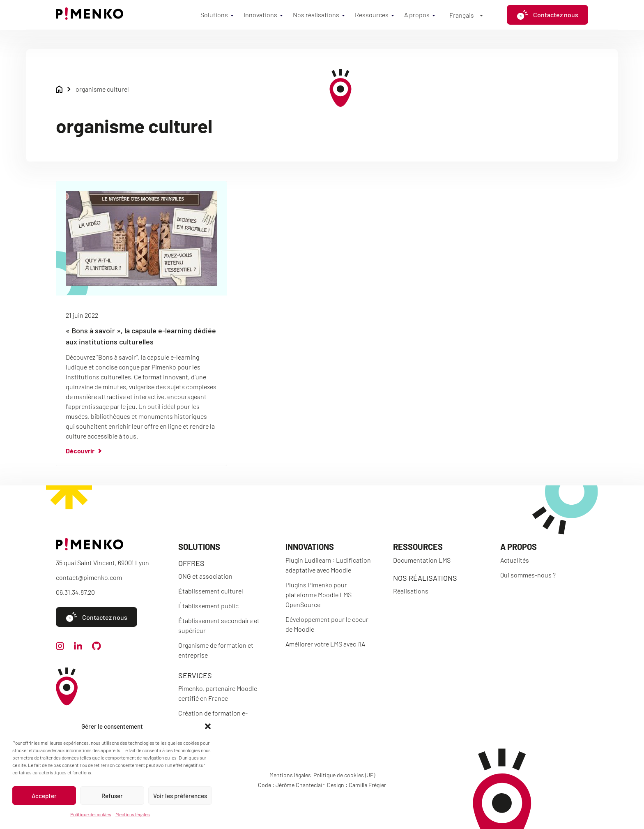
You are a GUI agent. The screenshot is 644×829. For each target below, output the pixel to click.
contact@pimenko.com (89, 577)
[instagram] (60, 648)
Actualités (515, 560)
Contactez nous (547, 15)
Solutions (214, 15)
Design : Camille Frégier (356, 785)
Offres (191, 563)
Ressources (372, 15)
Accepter (44, 796)
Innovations (260, 15)
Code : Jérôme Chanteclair (291, 785)
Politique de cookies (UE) (344, 775)
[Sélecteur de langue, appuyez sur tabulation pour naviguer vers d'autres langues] (466, 15)
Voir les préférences (180, 796)
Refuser (112, 796)
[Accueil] (90, 17)
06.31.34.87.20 (75, 592)
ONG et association (205, 576)
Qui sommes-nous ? (528, 575)
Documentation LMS (422, 560)
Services (195, 675)
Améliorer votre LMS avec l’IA (325, 644)
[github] (97, 648)
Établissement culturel (211, 591)
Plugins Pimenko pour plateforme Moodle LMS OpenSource (319, 595)
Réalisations (411, 591)
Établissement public (208, 606)
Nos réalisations (316, 15)
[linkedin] (78, 647)
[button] (208, 726)
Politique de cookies (91, 814)
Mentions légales (133, 814)
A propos (417, 15)
